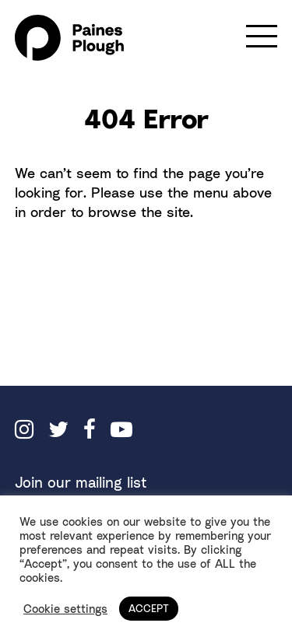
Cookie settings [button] (65, 609)
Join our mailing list (81, 482)
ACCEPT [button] (149, 608)
